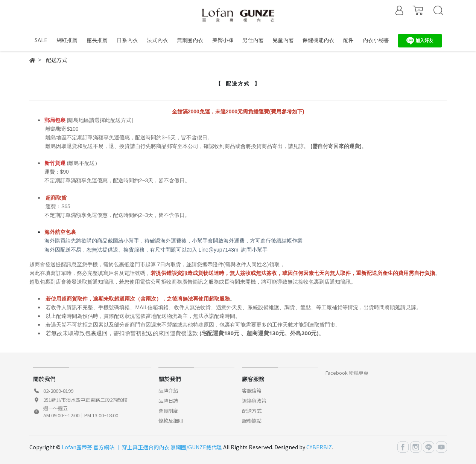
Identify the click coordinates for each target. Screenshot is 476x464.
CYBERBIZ (319, 447)
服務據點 (252, 420)
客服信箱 (252, 390)
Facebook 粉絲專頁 (347, 373)
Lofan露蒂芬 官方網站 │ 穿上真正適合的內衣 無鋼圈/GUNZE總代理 (142, 447)
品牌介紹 (168, 390)
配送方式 (252, 411)
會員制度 (168, 411)
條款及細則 (171, 420)
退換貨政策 (254, 401)
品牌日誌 (168, 401)
